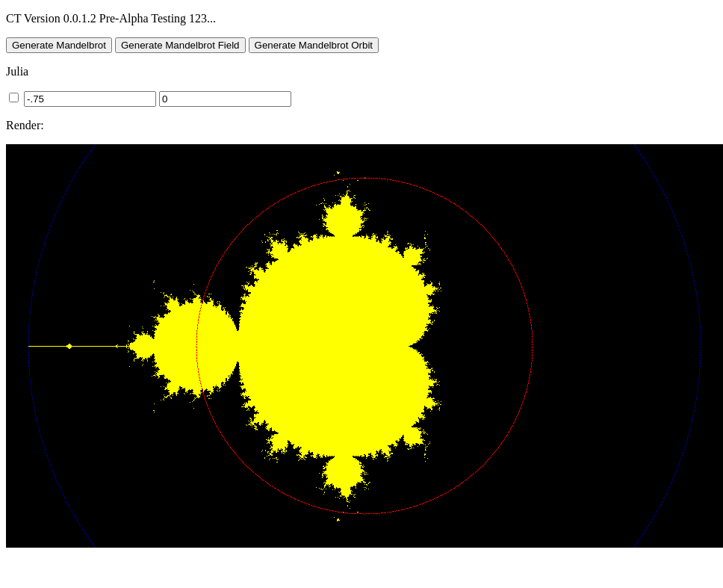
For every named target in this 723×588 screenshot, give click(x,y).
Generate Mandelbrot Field (180, 45)
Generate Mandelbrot (59, 45)
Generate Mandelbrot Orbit (314, 45)
